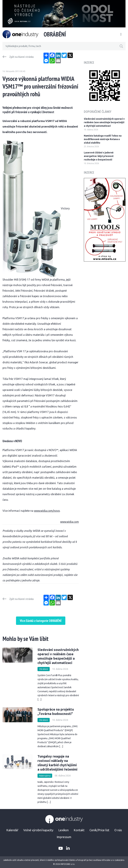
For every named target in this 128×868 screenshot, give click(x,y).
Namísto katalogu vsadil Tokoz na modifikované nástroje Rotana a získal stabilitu (103, 139)
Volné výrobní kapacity (38, 830)
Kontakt (79, 830)
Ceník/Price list (99, 830)
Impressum (64, 837)
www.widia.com (69, 522)
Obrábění (44, 669)
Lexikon (63, 830)
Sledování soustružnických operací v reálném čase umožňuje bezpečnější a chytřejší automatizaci (104, 122)
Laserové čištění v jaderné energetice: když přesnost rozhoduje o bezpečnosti (99, 156)
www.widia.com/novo (47, 511)
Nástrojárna (45, 776)
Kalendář (12, 830)
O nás (118, 830)
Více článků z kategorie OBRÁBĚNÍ (41, 621)
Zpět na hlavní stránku (21, 57)
